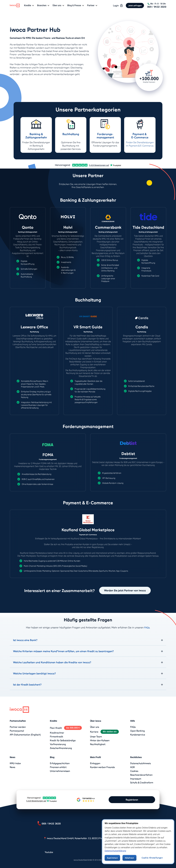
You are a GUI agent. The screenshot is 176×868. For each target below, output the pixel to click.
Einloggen (95, 763)
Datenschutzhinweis (140, 763)
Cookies (134, 771)
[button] (29, 5)
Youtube (49, 852)
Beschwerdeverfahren (141, 775)
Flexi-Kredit (56, 728)
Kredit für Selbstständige (63, 740)
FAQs (147, 628)
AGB (132, 767)
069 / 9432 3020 (157, 7)
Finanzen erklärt (58, 767)
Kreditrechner (57, 733)
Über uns (95, 727)
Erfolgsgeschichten (60, 763)
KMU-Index (15, 763)
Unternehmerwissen (60, 771)
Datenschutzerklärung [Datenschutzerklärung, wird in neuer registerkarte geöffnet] (115, 851)
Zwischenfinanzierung (61, 748)
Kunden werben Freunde (102, 767)
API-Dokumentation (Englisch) (25, 735)
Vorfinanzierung (58, 744)
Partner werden (18, 727)
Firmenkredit (57, 737)
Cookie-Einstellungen (152, 858)
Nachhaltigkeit (98, 744)
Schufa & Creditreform (142, 782)
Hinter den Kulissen (100, 740)
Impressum (136, 779)
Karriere (94, 732)
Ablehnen (129, 858)
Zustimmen (112, 858)
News (12, 767)
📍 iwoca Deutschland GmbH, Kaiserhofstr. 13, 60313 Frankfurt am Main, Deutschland (88, 838)
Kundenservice (138, 735)
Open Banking (137, 731)
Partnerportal (17, 731)
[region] (138, 842)
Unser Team (96, 737)
